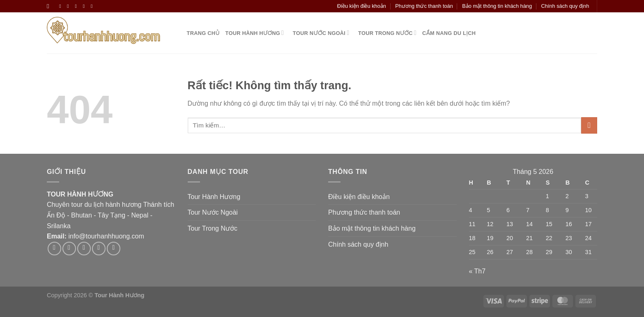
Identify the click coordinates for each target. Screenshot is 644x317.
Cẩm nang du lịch (449, 33)
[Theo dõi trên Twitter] (78, 6)
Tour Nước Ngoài (319, 33)
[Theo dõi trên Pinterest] (114, 249)
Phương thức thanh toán (424, 6)
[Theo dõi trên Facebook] (62, 6)
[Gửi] (589, 125)
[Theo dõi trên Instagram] (69, 6)
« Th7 (477, 271)
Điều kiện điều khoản (362, 6)
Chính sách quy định (565, 6)
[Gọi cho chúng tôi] (93, 6)
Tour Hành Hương (255, 33)
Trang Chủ (202, 33)
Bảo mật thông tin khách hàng (497, 6)
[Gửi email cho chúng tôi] (85, 6)
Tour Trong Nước (386, 33)
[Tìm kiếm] (50, 6)
